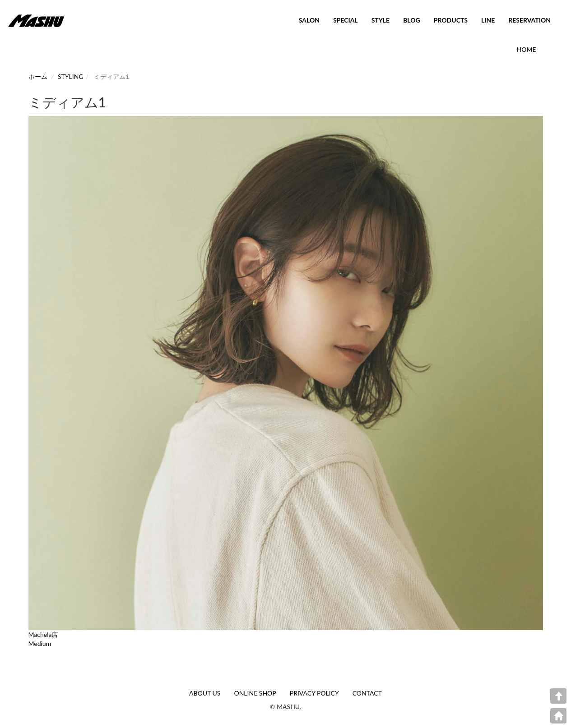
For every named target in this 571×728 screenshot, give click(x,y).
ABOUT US (205, 693)
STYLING (71, 76)
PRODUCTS (451, 20)
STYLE (381, 20)
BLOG (412, 20)
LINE (488, 20)
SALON (309, 20)
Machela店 (43, 634)
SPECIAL (346, 20)
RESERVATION (529, 20)
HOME (527, 49)
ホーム (38, 76)
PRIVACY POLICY (314, 693)
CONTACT (367, 693)
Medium (40, 643)
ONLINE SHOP (255, 693)
